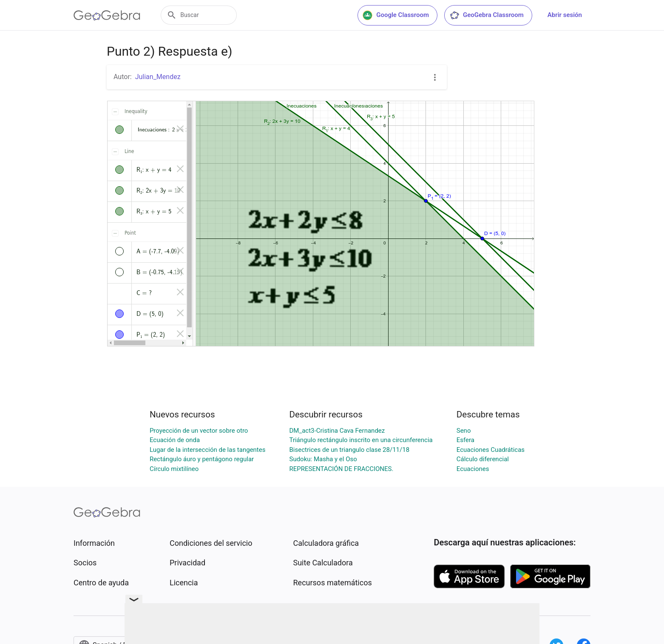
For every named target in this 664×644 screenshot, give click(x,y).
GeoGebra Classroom (487, 15)
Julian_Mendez (158, 77)
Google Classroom (396, 15)
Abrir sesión (565, 15)
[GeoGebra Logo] (107, 15)
